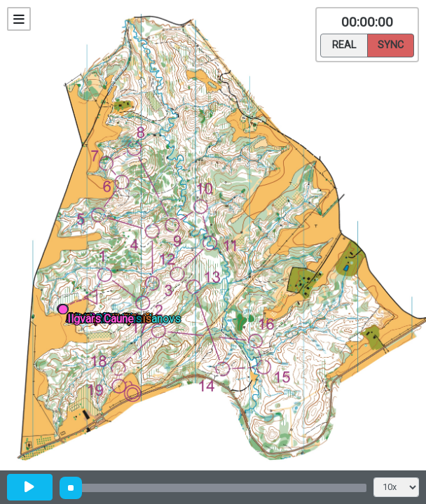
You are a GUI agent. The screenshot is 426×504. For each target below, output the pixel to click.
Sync (391, 44)
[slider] (71, 488)
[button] (66, 312)
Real (344, 44)
